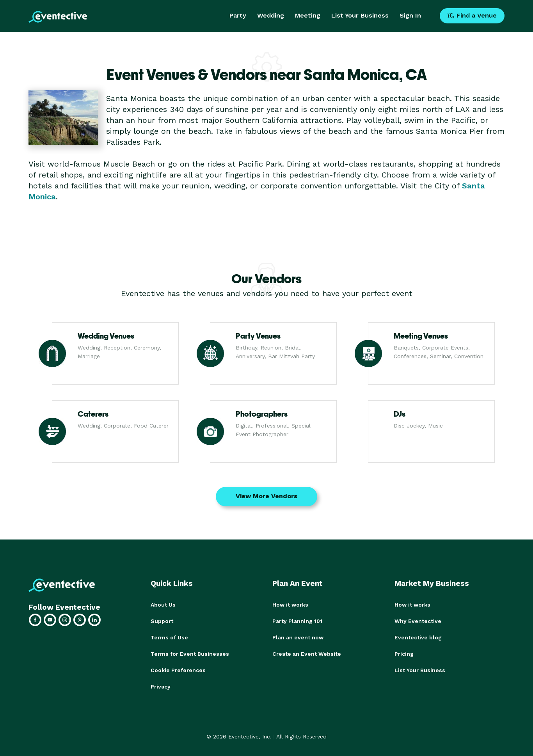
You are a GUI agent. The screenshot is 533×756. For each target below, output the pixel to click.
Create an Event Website (307, 654)
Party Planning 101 (297, 621)
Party (238, 15)
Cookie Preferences (178, 670)
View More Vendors (266, 496)
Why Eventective (418, 621)
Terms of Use (169, 637)
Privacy (161, 687)
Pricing (404, 654)
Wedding (271, 15)
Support (162, 621)
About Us (163, 605)
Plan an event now (298, 637)
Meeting (308, 15)
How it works (290, 605)
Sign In (410, 15)
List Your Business (360, 15)
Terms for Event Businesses (190, 654)
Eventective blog (418, 637)
